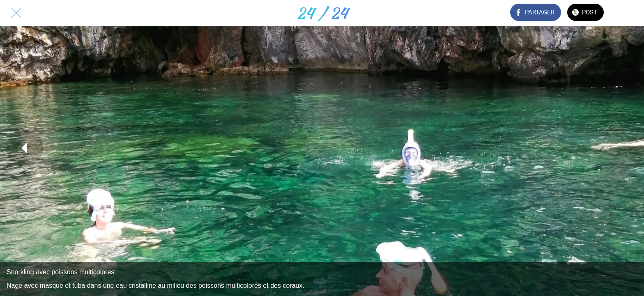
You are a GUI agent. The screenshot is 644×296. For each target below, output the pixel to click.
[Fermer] (16, 13)
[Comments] (628, 13)
